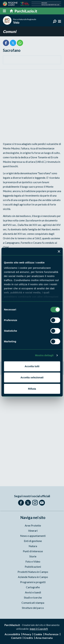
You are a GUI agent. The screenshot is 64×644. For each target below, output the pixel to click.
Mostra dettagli (44, 355)
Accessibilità (12, 634)
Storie (33, 556)
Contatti (16, 638)
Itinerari (33, 531)
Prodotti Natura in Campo (33, 572)
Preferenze (52, 634)
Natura (33, 546)
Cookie (38, 634)
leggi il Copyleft (39, 629)
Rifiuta (32, 389)
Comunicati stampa (33, 603)
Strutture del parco (33, 608)
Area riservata (44, 638)
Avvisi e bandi (33, 592)
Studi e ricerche (33, 597)
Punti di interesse (33, 551)
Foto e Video (33, 561)
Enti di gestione (33, 541)
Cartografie (33, 587)
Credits (29, 638)
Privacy (27, 634)
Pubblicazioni (33, 567)
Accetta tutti (32, 366)
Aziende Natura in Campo (33, 577)
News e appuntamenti (33, 536)
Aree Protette (33, 525)
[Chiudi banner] (59, 251)
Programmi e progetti (33, 582)
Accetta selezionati (32, 377)
